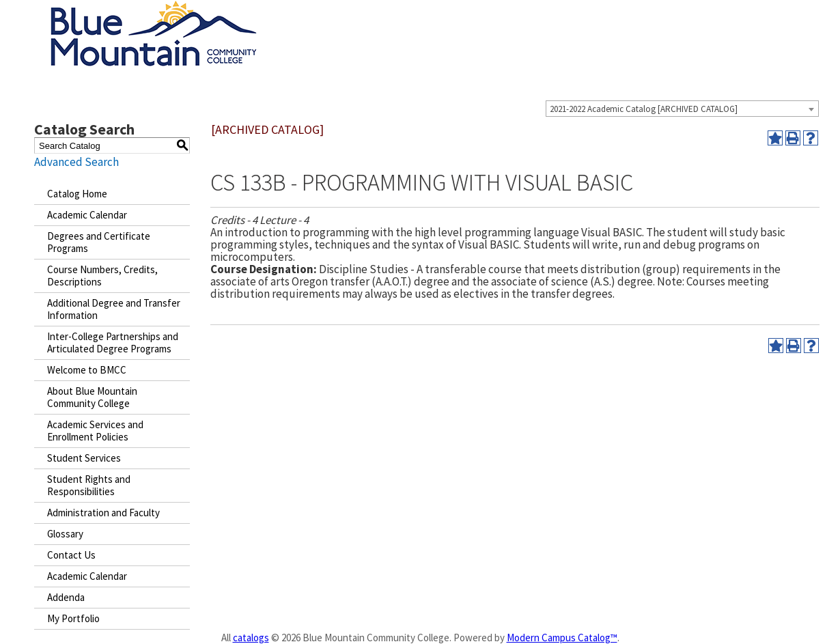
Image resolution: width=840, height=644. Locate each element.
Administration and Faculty (103, 513)
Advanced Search (76, 162)
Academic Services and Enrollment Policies (95, 431)
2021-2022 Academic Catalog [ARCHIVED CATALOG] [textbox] (644, 109)
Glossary (65, 534)
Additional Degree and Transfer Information (114, 309)
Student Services (84, 458)
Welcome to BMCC (87, 370)
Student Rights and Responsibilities (89, 485)
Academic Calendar (87, 215)
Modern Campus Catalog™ (562, 638)
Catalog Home (77, 194)
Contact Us (71, 555)
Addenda (66, 597)
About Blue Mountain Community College (92, 397)
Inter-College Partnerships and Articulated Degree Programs (113, 342)
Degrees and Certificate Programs (99, 242)
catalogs (251, 638)
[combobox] (682, 109)
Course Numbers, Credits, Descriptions (102, 276)
